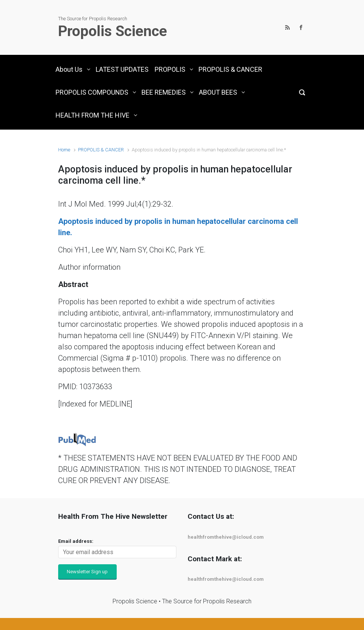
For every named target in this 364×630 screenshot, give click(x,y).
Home (64, 150)
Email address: (76, 541)
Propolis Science (113, 31)
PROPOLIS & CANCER (101, 150)
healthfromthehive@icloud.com (226, 537)
